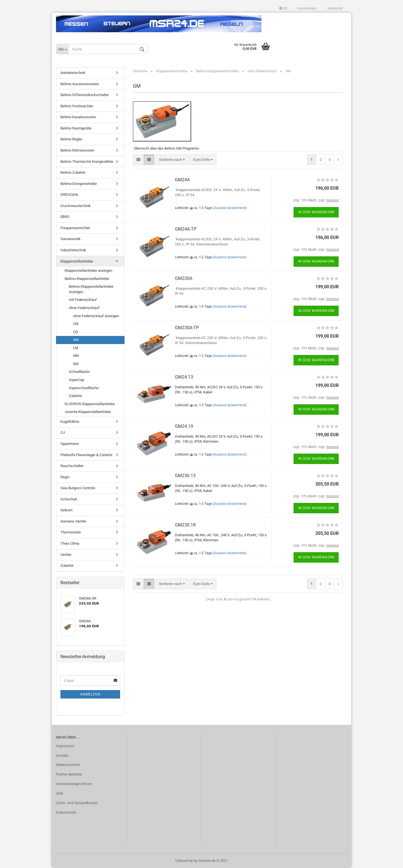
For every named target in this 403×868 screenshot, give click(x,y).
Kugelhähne (70, 422)
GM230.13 (185, 476)
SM (76, 364)
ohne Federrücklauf (84, 308)
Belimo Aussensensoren (80, 84)
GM (76, 340)
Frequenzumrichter (75, 228)
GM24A (182, 180)
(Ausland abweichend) (230, 208)
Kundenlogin (306, 8)
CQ (75, 332)
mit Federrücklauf (83, 300)
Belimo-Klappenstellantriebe (87, 279)
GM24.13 (184, 377)
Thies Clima (70, 543)
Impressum (65, 746)
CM (76, 324)
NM (76, 356)
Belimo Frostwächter (77, 106)
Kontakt (62, 756)
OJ (63, 432)
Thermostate (71, 532)
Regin (65, 477)
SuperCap (77, 380)
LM (76, 348)
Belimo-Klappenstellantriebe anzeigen (91, 289)
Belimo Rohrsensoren (77, 150)
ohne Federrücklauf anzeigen (96, 316)
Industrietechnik (73, 250)
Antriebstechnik (73, 73)
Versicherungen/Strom (74, 784)
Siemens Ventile (73, 521)
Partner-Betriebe (69, 774)
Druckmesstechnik (76, 206)
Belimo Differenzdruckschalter (85, 95)
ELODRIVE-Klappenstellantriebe (90, 404)
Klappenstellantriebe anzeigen (88, 271)
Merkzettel (334, 8)
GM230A (184, 278)
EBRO (65, 217)
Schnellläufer (79, 372)
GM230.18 (185, 525)
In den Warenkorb (316, 212)
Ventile (66, 555)
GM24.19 (184, 426)
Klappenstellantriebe (77, 261)
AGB (59, 793)
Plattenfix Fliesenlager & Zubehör (86, 455)
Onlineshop (184, 861)
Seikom (66, 510)
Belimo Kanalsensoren (78, 117)
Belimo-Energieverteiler (79, 184)
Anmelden (90, 694)
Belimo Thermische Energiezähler (87, 162)
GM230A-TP (187, 328)
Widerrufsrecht (68, 765)
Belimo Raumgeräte (76, 128)
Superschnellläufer (84, 388)
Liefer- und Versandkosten (77, 803)
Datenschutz (66, 812)
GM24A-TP (186, 229)
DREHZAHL (70, 195)
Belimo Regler (71, 139)
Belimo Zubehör (73, 172)
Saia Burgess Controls (78, 488)
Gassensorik (71, 239)
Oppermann (70, 444)
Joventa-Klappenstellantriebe (88, 412)
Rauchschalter (72, 466)
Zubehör (75, 396)
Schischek (69, 499)
